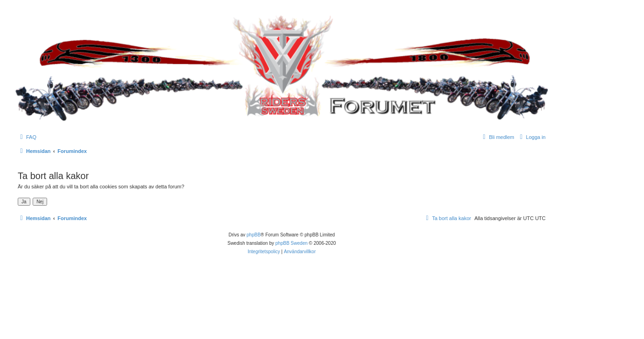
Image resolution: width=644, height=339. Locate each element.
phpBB (254, 235)
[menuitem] (27, 137)
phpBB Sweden (292, 243)
